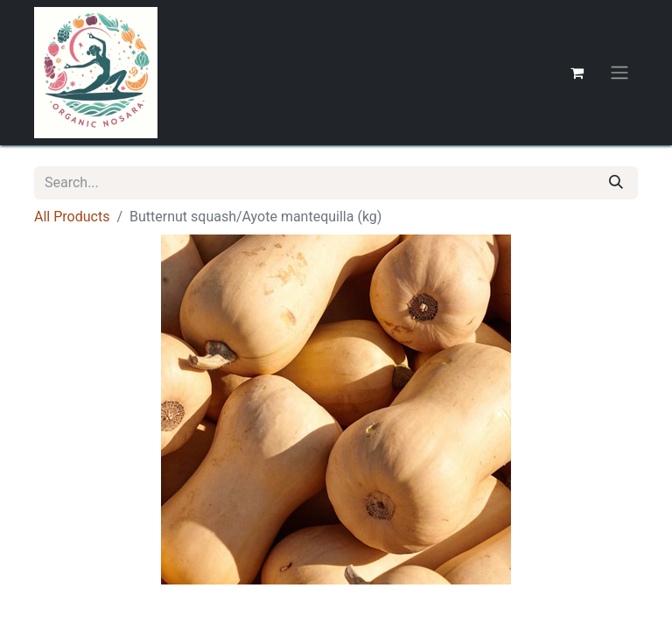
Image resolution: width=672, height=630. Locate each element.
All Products (72, 217)
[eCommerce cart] (577, 73)
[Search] (616, 183)
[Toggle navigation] (619, 73)
